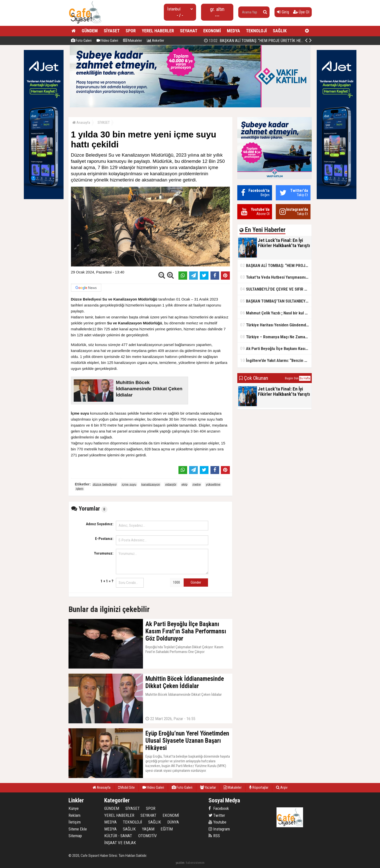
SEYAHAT (189, 31)
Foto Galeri (81, 41)
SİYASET (112, 31)
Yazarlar (208, 787)
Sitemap (75, 836)
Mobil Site (126, 787)
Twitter (217, 815)
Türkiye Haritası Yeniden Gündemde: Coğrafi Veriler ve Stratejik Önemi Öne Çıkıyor (276, 325)
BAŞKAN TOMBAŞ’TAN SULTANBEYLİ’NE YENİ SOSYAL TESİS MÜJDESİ (276, 301)
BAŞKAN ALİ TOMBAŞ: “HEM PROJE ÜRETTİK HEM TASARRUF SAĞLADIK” (276, 265)
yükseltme (213, 484)
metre (197, 484)
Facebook (219, 808)
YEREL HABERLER (158, 31)
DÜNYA (173, 822)
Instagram (219, 829)
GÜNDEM (90, 31)
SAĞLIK (280, 31)
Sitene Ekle (78, 829)
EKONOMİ (212, 31)
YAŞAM (148, 829)
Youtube (217, 822)
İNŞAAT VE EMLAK (120, 843)
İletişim (75, 822)
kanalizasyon (151, 484)
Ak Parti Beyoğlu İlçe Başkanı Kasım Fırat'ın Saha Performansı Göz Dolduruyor (276, 348)
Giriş (283, 12)
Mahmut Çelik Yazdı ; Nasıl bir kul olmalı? (276, 313)
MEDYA (233, 31)
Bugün (289, 378)
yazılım (180, 863)
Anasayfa (81, 123)
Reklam (74, 815)
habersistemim (195, 863)
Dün (296, 378)
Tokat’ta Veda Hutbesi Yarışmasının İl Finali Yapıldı (276, 277)
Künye (74, 808)
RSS (214, 836)
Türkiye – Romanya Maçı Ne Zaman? (275, 337)
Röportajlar (259, 787)
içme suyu (129, 484)
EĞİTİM (167, 829)
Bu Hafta (305, 378)
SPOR (131, 31)
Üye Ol (301, 12)
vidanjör (171, 484)
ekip (184, 484)
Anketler (155, 41)
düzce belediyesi (105, 484)
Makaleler (133, 41)
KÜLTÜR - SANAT (118, 836)
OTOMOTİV (148, 836)
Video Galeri (107, 41)
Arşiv (282, 787)
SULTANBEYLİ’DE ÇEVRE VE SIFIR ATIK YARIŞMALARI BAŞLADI (276, 289)
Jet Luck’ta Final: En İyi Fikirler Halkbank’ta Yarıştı (255, 41)
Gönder (196, 582)
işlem (80, 489)
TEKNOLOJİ (256, 31)
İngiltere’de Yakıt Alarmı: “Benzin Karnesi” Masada (276, 360)
